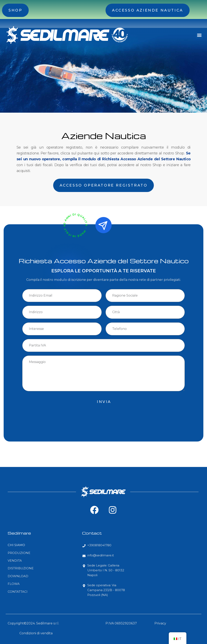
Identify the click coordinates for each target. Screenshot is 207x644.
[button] (199, 35)
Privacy (160, 623)
